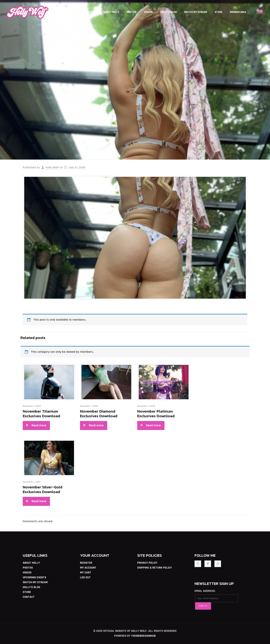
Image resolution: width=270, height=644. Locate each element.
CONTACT (29, 597)
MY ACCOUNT (88, 568)
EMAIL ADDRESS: (205, 591)
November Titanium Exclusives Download (41, 414)
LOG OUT (85, 577)
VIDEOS (27, 573)
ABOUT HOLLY (31, 563)
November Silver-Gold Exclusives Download (43, 489)
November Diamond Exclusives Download (99, 414)
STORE (27, 592)
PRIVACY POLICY (147, 563)
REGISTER (86, 563)
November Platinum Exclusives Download (156, 414)
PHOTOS (28, 568)
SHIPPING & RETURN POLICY (155, 568)
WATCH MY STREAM (35, 582)
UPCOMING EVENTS (34, 577)
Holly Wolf (52, 168)
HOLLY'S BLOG (31, 587)
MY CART (86, 573)
